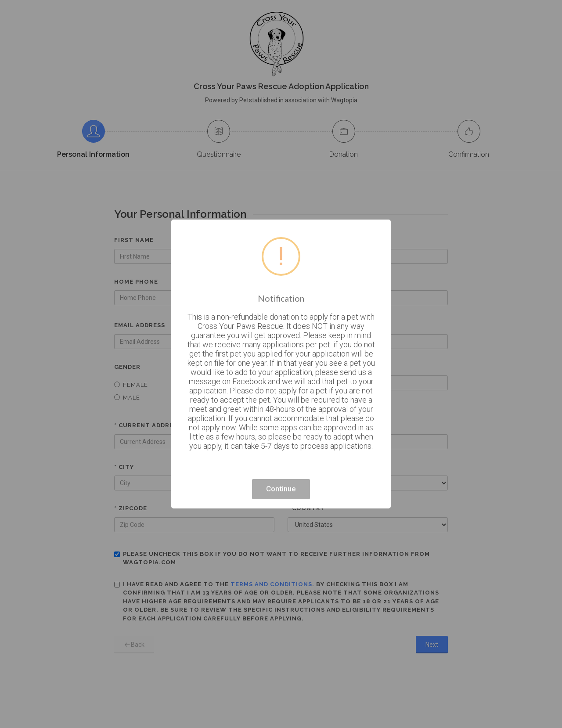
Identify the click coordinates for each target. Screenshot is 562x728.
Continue (281, 489)
